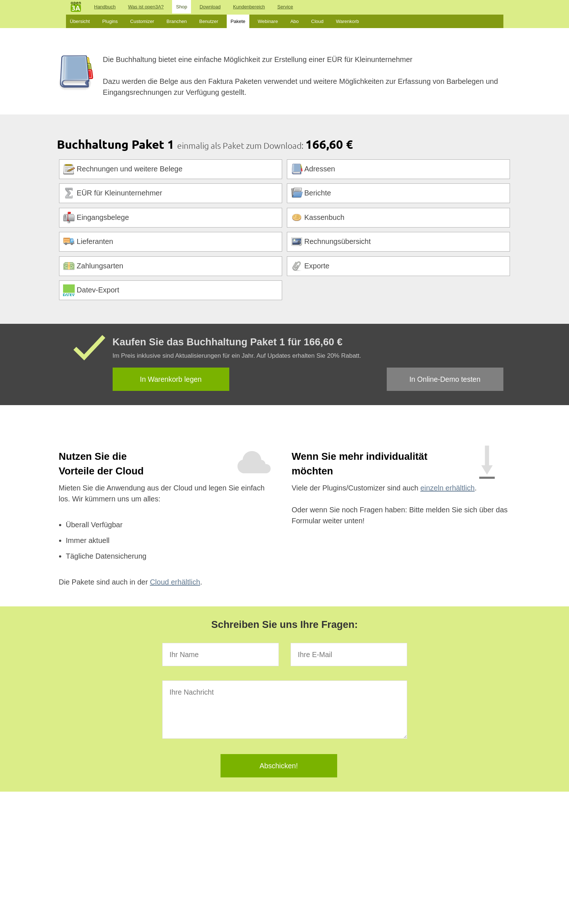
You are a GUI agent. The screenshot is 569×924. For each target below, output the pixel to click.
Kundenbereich (249, 7)
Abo (294, 21)
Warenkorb (348, 21)
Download (210, 7)
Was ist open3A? (146, 7)
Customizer (142, 21)
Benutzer (208, 21)
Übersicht (80, 21)
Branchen (177, 21)
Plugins (110, 21)
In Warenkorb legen (171, 379)
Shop (182, 7)
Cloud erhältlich (175, 582)
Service (285, 7)
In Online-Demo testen (445, 379)
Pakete (238, 21)
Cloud (317, 21)
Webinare (268, 21)
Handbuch (105, 7)
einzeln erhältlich (447, 488)
